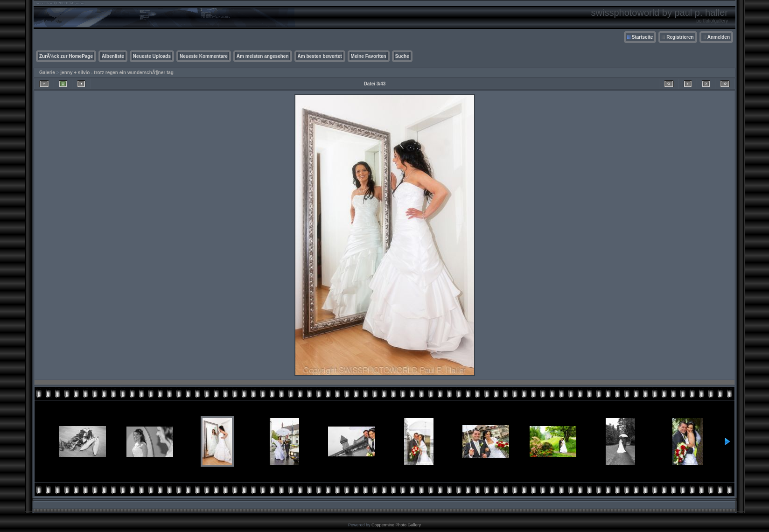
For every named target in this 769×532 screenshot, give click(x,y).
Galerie (47, 73)
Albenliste (113, 56)
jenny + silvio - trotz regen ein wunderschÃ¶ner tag (117, 73)
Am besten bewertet (320, 56)
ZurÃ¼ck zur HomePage (66, 56)
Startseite (643, 37)
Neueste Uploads (152, 56)
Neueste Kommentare (204, 56)
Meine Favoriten (369, 56)
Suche (402, 56)
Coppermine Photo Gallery (396, 525)
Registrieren (680, 37)
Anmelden (719, 37)
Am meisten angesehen (263, 56)
